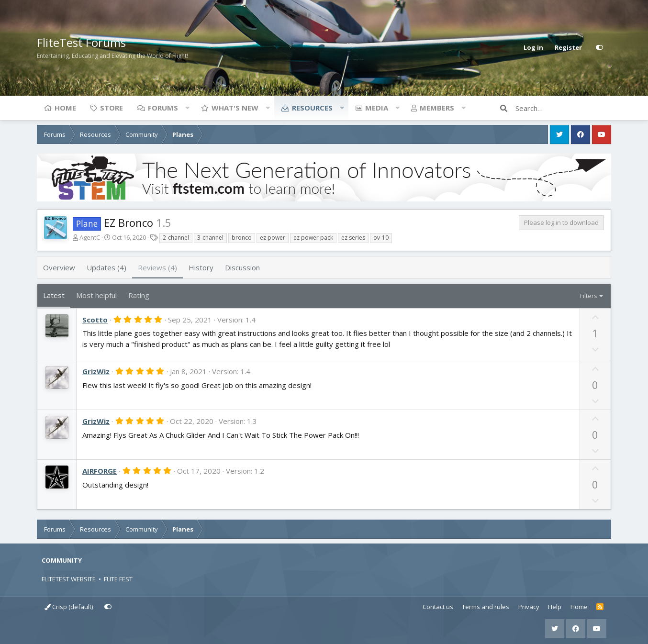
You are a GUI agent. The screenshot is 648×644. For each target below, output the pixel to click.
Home (65, 108)
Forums (163, 108)
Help (555, 607)
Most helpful (96, 295)
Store (112, 108)
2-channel (176, 238)
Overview (59, 267)
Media (377, 108)
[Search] (563, 108)
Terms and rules (486, 607)
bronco (242, 238)
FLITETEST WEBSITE (69, 579)
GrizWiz (96, 371)
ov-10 (381, 238)
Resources (312, 108)
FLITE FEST (118, 579)
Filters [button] (589, 296)
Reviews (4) (157, 267)
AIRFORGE (100, 471)
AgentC (90, 237)
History (201, 267)
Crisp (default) (69, 607)
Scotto (95, 320)
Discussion (242, 267)
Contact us (438, 607)
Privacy (529, 607)
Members (437, 108)
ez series (353, 238)
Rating (139, 295)
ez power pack (313, 238)
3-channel (210, 238)
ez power (273, 238)
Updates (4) (106, 267)
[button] (187, 108)
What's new (235, 108)
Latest (54, 295)
